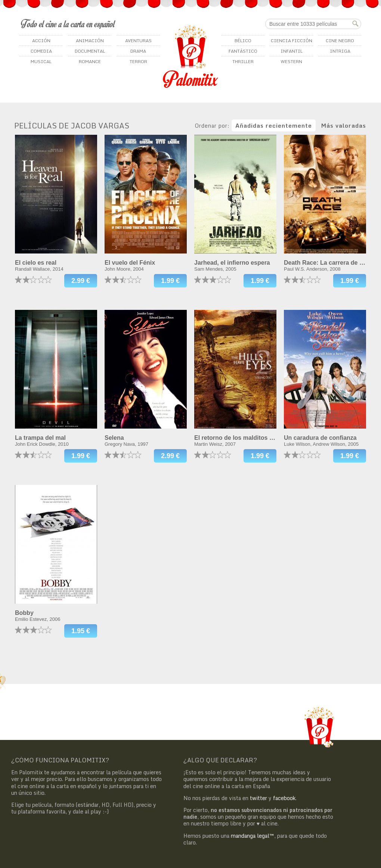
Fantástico (243, 51)
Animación (90, 41)
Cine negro (340, 41)
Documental (90, 51)
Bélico (243, 41)
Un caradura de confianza (320, 438)
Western (291, 61)
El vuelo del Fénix (130, 263)
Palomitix (190, 56)
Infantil (292, 51)
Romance (90, 61)
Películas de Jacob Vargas (72, 126)
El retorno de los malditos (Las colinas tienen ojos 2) (269, 438)
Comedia (41, 51)
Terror (138, 61)
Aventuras (138, 41)
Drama (138, 51)
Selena (114, 438)
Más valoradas (344, 125)
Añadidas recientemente (274, 125)
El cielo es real (36, 263)
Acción (41, 41)
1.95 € (81, 631)
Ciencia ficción (292, 41)
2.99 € (81, 281)
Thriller (243, 61)
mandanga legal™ (253, 836)
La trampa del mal (40, 438)
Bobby (24, 613)
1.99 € (170, 281)
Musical (41, 61)
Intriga (340, 51)
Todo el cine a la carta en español (68, 24)
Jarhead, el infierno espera (232, 263)
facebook (284, 798)
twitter (258, 798)
